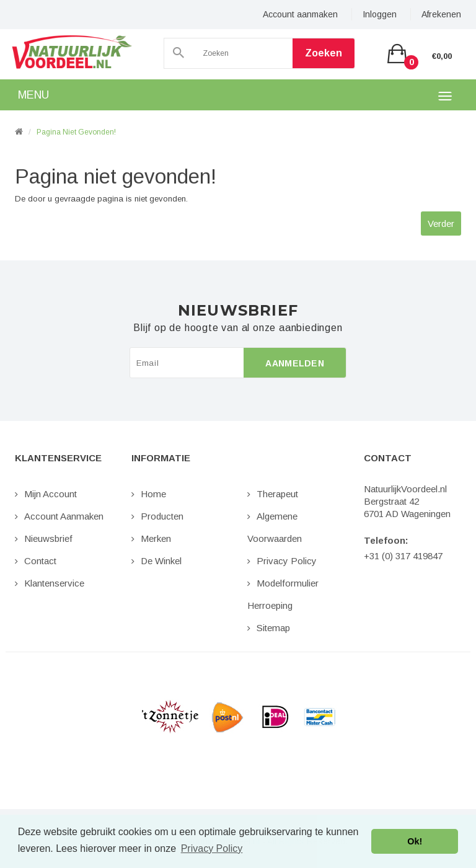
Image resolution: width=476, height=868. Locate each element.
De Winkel (161, 561)
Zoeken (324, 53)
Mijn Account (51, 494)
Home (153, 494)
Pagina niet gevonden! (76, 132)
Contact (40, 561)
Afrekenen (441, 14)
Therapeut (277, 494)
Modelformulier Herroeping (283, 594)
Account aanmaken (300, 14)
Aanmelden (295, 363)
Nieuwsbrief (48, 538)
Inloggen (380, 14)
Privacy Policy (287, 561)
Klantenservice (54, 583)
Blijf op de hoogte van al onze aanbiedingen (238, 328)
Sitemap (273, 628)
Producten (162, 516)
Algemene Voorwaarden (275, 527)
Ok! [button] (415, 841)
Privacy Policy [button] (212, 848)
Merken (156, 538)
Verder (441, 224)
